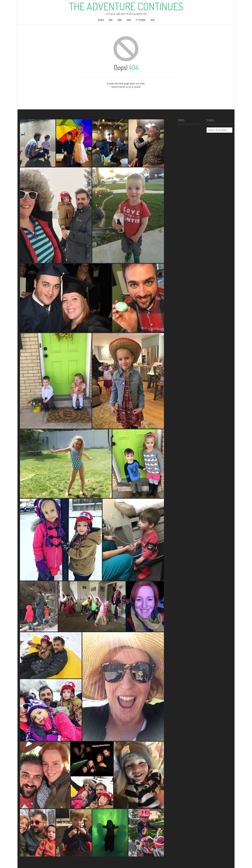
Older (101, 20)
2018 (120, 20)
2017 (111, 20)
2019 (129, 20)
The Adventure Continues (126, 6)
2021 (152, 20)
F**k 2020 (141, 20)
